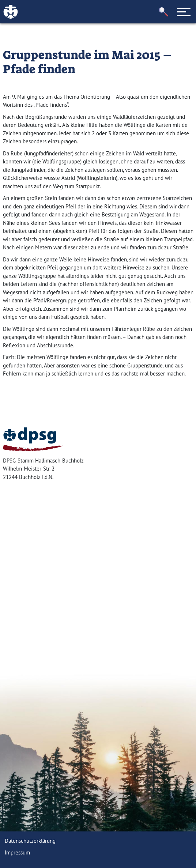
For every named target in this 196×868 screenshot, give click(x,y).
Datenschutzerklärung (30, 841)
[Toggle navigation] (184, 12)
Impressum (17, 852)
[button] (164, 12)
